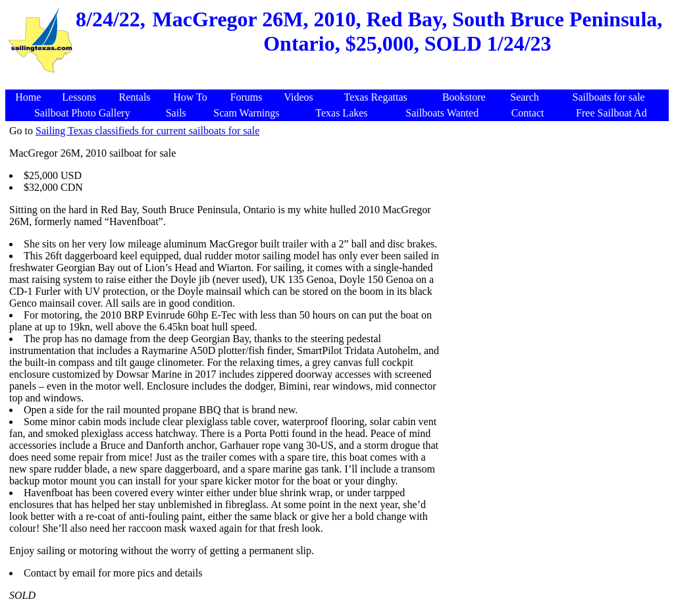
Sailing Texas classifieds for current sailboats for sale (147, 131)
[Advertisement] (554, 217)
